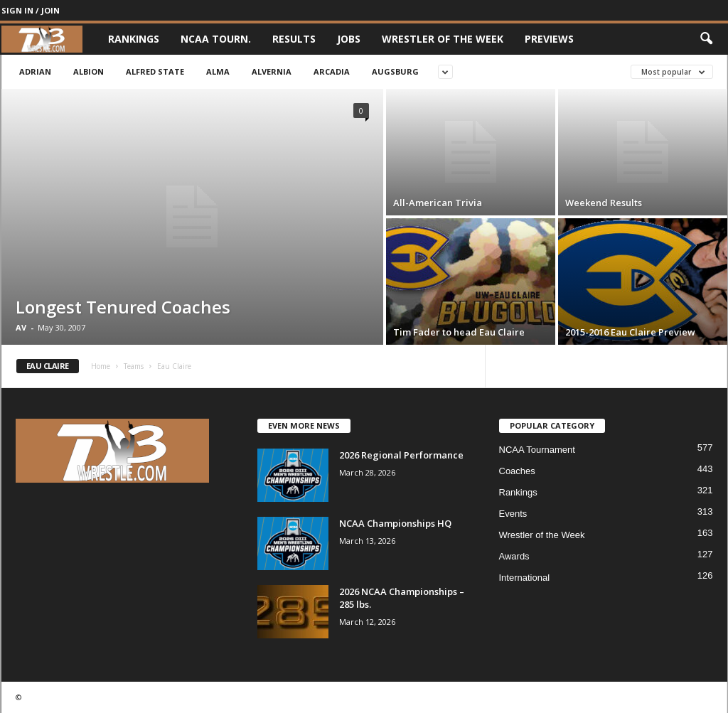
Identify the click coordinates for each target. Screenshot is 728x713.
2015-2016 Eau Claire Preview (630, 332)
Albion (89, 71)
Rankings (134, 39)
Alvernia (272, 71)
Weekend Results (604, 203)
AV (21, 327)
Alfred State (155, 71)
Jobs (349, 39)
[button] (706, 39)
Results (294, 39)
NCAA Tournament (537, 450)
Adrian (35, 71)
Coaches (517, 471)
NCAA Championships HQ (395, 523)
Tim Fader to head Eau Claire (459, 332)
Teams (134, 366)
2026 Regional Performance (401, 455)
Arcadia (332, 71)
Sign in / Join (31, 10)
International (525, 578)
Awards (514, 556)
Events (513, 514)
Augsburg (395, 71)
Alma (218, 71)
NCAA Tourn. (216, 39)
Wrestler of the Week (443, 39)
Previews (549, 39)
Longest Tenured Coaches (123, 307)
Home (101, 366)
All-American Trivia (438, 203)
